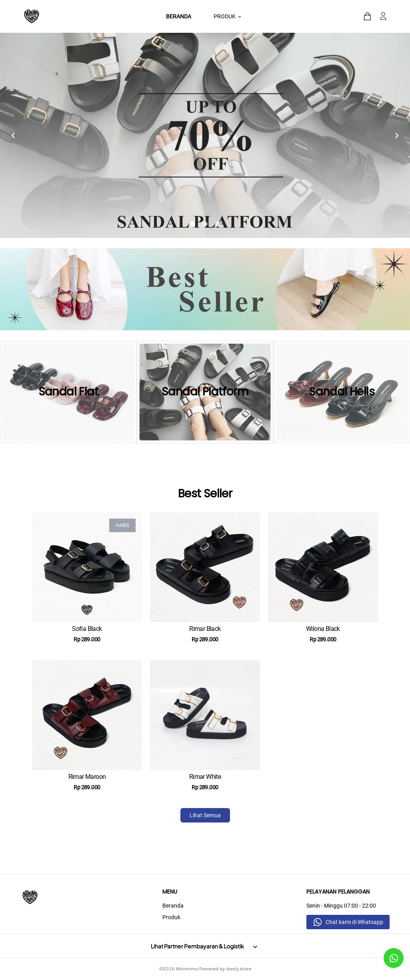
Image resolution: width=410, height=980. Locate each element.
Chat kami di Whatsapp (354, 922)
